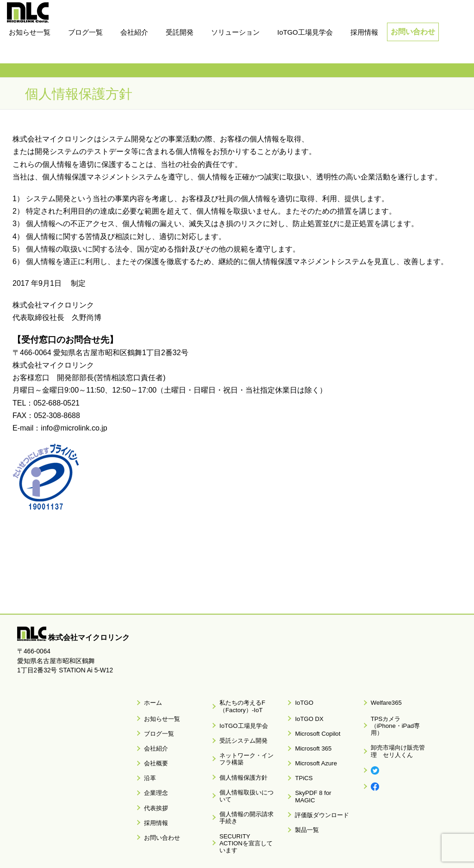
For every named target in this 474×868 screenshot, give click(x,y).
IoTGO (301, 701)
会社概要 (152, 746)
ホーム (150, 701)
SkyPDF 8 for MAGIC (319, 768)
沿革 (147, 757)
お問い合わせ (413, 32)
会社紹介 (152, 735)
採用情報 (152, 790)
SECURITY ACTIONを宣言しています (244, 801)
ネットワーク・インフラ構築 (247, 745)
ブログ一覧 (155, 724)
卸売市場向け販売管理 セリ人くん (399, 733)
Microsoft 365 (309, 735)
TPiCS (301, 757)
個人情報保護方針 (239, 758)
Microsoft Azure (312, 746)
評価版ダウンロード (318, 779)
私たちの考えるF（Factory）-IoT (238, 704)
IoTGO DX (306, 713)
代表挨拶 (152, 779)
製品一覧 (304, 790)
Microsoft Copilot (313, 724)
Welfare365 (382, 701)
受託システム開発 (239, 730)
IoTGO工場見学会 (239, 719)
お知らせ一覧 (158, 713)
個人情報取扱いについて (247, 770)
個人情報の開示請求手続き (247, 784)
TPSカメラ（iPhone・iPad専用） (396, 716)
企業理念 (152, 768)
